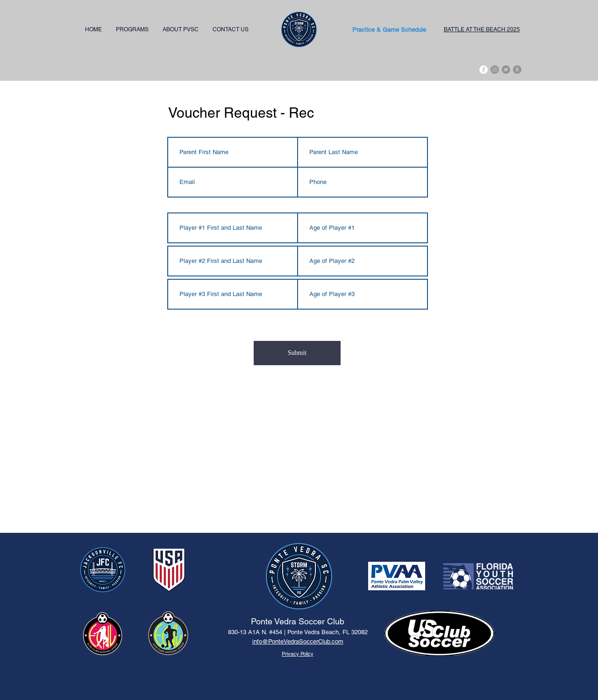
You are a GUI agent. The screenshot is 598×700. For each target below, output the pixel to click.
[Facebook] (484, 70)
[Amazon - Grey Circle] (517, 70)
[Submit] (297, 353)
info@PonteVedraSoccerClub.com (298, 641)
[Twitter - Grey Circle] (506, 70)
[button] (132, 30)
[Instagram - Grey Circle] (495, 70)
